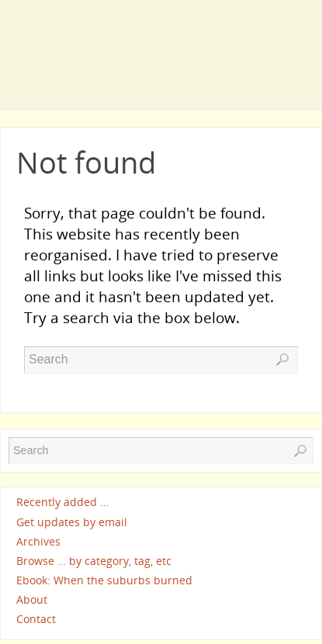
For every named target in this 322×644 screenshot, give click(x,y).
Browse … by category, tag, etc (94, 561)
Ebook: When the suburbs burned (104, 580)
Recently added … (62, 503)
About (32, 599)
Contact (36, 620)
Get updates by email (72, 522)
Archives (38, 541)
